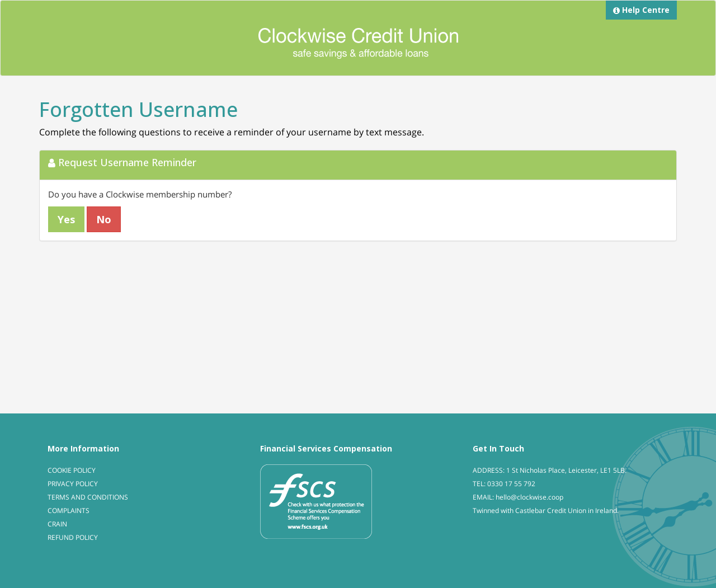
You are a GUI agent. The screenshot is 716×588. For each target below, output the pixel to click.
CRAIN (57, 524)
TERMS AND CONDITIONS (88, 497)
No (104, 219)
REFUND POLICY (73, 537)
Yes (66, 219)
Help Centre (641, 10)
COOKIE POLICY (72, 470)
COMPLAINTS (69, 511)
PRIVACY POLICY (73, 484)
